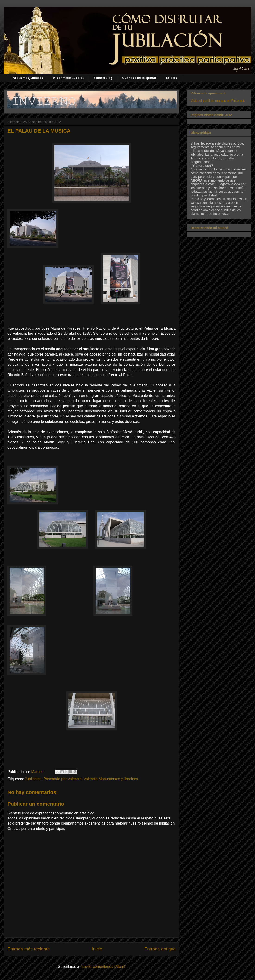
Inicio (97, 949)
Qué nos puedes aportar (139, 78)
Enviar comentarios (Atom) (103, 966)
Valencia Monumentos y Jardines (111, 779)
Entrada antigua (160, 949)
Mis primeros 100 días (68, 78)
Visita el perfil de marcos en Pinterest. (218, 101)
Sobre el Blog (103, 78)
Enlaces (172, 78)
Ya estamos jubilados (28, 78)
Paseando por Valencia (63, 779)
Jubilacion (33, 779)
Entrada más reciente (29, 949)
